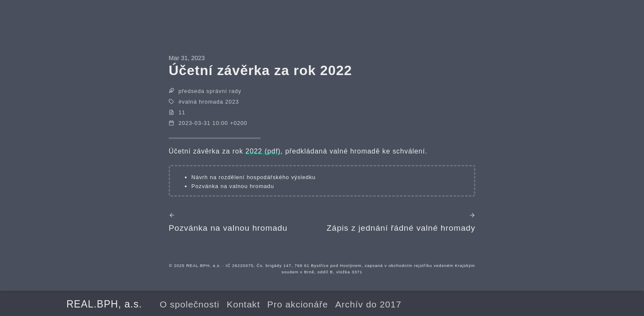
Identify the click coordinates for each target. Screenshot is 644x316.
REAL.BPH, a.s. (104, 304)
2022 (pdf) (263, 151)
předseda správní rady (210, 91)
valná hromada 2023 (210, 102)
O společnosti (190, 304)
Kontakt (243, 304)
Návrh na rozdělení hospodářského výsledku (253, 177)
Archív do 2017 (368, 304)
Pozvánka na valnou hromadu (233, 186)
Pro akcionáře (298, 304)
